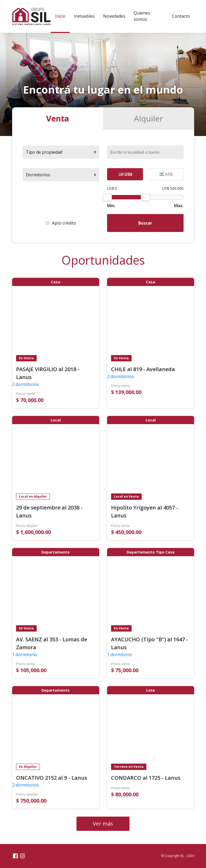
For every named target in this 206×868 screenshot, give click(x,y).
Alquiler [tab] (148, 118)
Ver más (103, 824)
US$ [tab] (126, 174)
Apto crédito (64, 223)
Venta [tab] (58, 118)
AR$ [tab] (166, 174)
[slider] (107, 197)
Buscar (145, 223)
